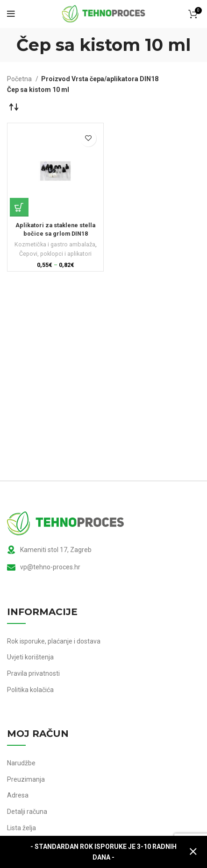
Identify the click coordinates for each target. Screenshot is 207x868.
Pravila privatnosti (33, 673)
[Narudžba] (14, 106)
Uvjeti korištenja (30, 657)
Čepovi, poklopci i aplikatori (55, 254)
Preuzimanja (26, 779)
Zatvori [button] (193, 852)
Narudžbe (21, 763)
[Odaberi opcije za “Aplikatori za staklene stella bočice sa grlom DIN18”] (19, 207)
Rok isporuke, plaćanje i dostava (54, 641)
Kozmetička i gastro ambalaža (55, 244)
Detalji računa (27, 812)
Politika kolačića (30, 690)
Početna (20, 79)
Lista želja (21, 828)
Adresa (18, 795)
